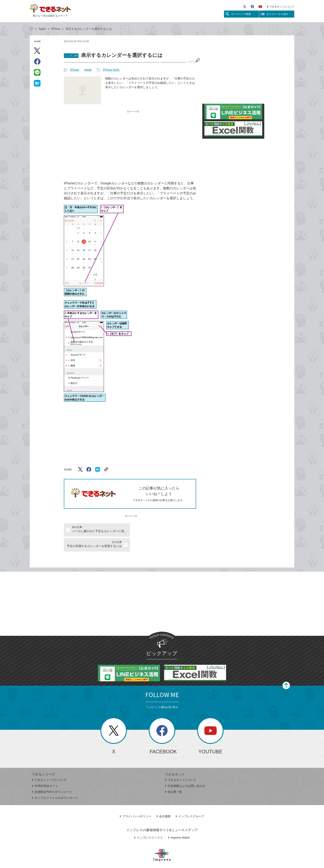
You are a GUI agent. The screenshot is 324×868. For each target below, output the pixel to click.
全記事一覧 (173, 777)
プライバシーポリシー (135, 801)
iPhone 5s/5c (111, 70)
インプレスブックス (148, 823)
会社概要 (164, 801)
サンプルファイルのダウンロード (55, 783)
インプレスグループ (190, 801)
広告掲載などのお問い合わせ (185, 771)
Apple (42, 29)
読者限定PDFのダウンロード (52, 777)
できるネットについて (281, 7)
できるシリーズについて (49, 765)
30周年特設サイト (45, 771)
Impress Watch (179, 823)
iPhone (56, 29)
